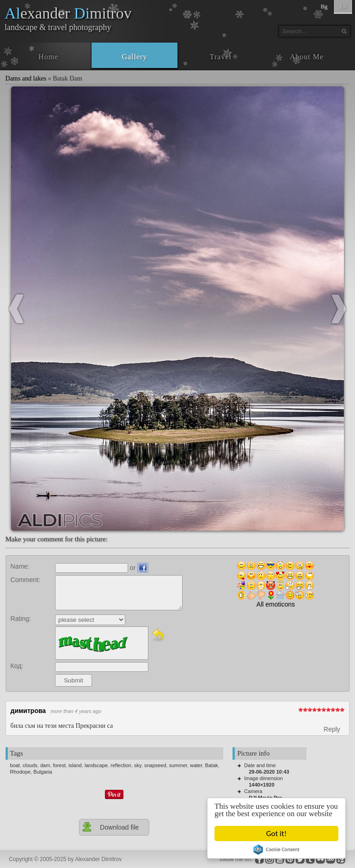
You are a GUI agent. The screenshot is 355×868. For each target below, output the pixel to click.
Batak (211, 765)
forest (60, 765)
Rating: (21, 619)
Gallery (134, 57)
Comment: (26, 580)
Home (48, 57)
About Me (307, 57)
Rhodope (21, 772)
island (75, 765)
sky (138, 765)
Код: (17, 666)
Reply (332, 729)
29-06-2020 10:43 (269, 772)
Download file (110, 827)
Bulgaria (43, 772)
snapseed (155, 765)
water (196, 765)
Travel (221, 57)
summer (178, 765)
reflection (121, 765)
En (343, 6)
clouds (30, 765)
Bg (324, 6)
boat (15, 765)
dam (45, 765)
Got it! (276, 834)
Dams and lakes (26, 78)
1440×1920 (261, 785)
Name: (20, 566)
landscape (96, 765)
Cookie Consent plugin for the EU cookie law (276, 849)
